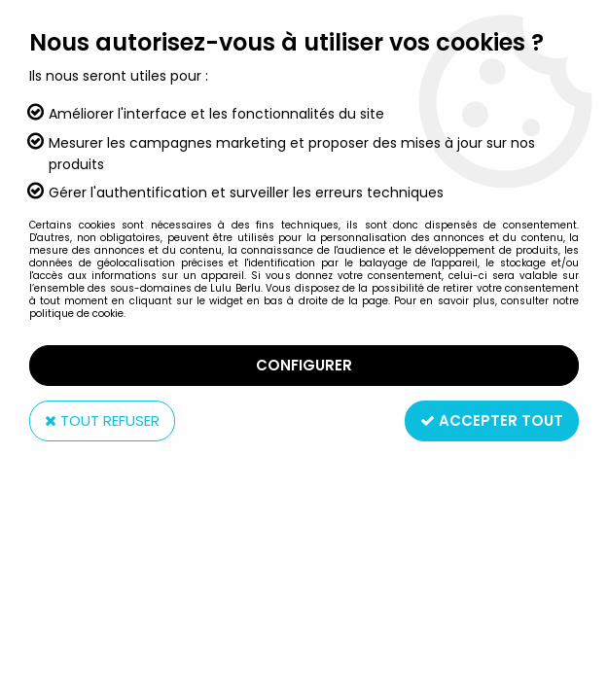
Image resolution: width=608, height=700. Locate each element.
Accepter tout (492, 420)
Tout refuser (102, 420)
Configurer (304, 365)
